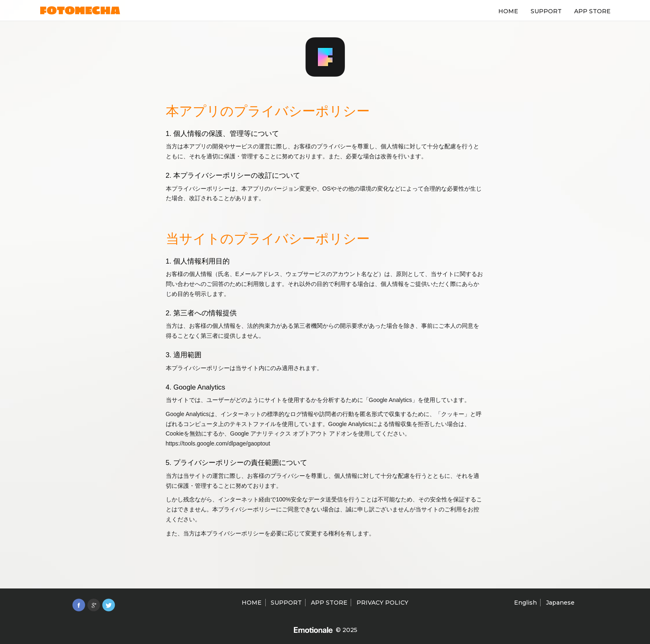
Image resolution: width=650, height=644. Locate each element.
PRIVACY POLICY (382, 603)
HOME (508, 11)
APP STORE (592, 11)
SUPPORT (546, 11)
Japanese (560, 603)
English (525, 603)
